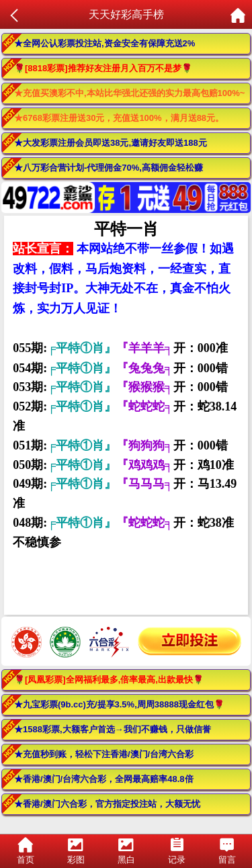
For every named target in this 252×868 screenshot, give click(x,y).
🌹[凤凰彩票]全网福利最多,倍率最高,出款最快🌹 (109, 680)
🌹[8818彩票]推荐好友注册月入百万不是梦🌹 (103, 68)
